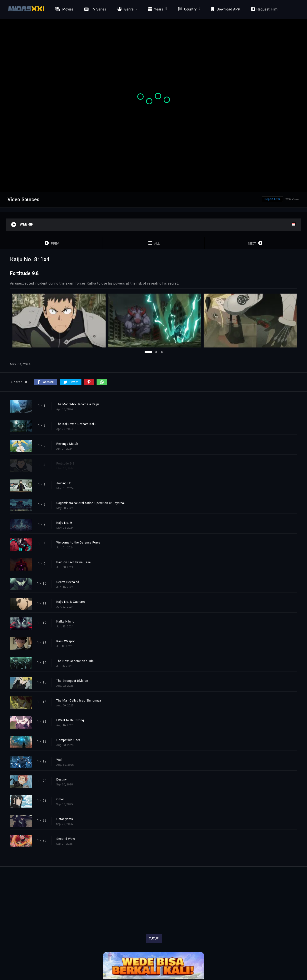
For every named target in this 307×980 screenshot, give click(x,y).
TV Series (95, 9)
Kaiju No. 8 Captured (71, 602)
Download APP (225, 9)
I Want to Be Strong (70, 720)
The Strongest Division (72, 681)
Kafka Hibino (65, 622)
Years (155, 9)
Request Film (264, 9)
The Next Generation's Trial (75, 661)
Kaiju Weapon (66, 641)
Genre (125, 9)
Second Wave (66, 839)
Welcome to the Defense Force (78, 543)
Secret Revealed (68, 582)
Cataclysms (65, 819)
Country (187, 9)
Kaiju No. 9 (64, 523)
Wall (59, 760)
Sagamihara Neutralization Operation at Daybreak (91, 503)
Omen (60, 799)
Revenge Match (67, 444)
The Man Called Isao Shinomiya (79, 701)
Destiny (61, 780)
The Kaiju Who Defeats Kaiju (76, 424)
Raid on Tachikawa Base (74, 562)
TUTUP (154, 939)
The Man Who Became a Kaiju (78, 404)
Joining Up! (64, 483)
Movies (64, 9)
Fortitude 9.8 (65, 464)
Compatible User (68, 740)
